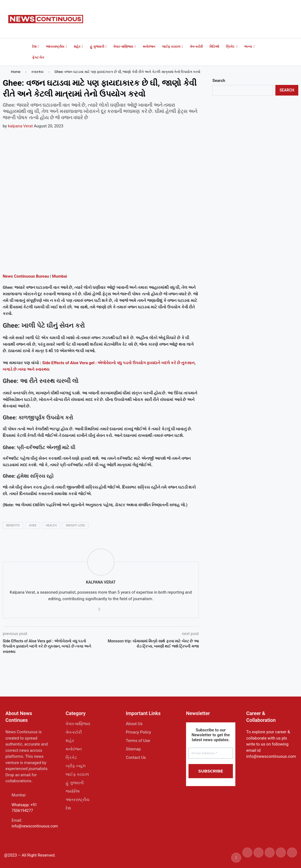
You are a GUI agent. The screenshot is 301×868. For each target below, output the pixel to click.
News (8, 276)
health (51, 525)
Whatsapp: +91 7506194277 (24, 808)
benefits (13, 525)
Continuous (24, 276)
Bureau (42, 276)
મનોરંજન (149, 47)
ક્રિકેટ (230, 47)
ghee (33, 525)
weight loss (75, 525)
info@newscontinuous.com (35, 826)
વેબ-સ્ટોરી (196, 47)
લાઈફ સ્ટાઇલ (171, 47)
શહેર (77, 47)
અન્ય (248, 47)
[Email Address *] (211, 753)
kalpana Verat (20, 126)
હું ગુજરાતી (97, 47)
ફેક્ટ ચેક (38, 57)
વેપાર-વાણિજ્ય (123, 47)
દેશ (34, 47)
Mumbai (60, 276)
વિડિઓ (214, 47)
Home (16, 72)
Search (219, 81)
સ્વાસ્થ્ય (37, 72)
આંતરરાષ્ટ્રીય (55, 47)
